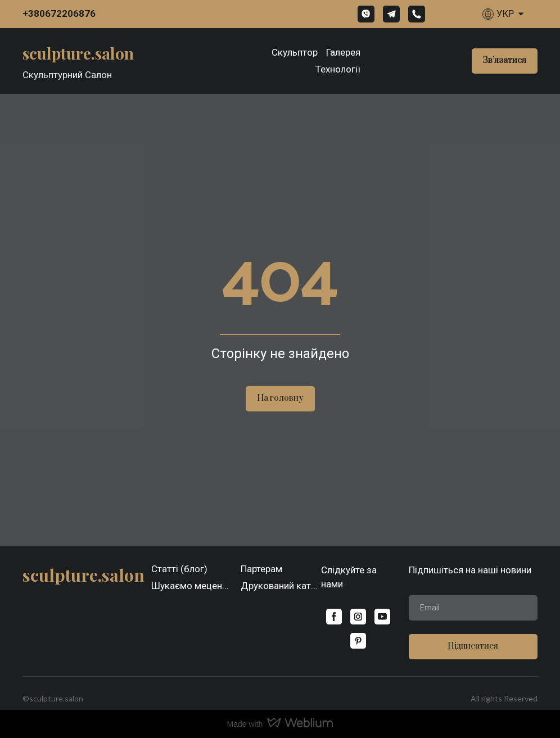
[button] (366, 14)
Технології (338, 69)
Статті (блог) (179, 569)
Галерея (343, 52)
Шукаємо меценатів (192, 586)
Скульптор (295, 52)
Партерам (261, 569)
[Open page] (78, 52)
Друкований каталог (281, 586)
